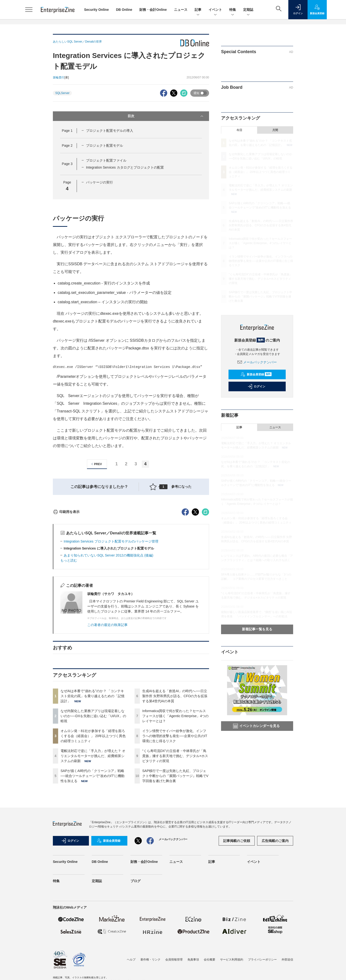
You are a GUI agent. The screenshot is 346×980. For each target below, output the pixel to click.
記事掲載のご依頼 (237, 927)
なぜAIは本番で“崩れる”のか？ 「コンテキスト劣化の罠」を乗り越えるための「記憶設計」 (93, 783)
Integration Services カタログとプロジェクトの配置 (125, 167)
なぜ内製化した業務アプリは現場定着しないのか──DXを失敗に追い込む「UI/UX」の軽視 (93, 803)
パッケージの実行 (99, 182)
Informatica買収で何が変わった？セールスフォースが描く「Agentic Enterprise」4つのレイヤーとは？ (175, 803)
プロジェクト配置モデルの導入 (110, 131)
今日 (239, 130)
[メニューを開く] (29, 10)
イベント (215, 10)
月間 (275, 130)
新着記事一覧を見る (257, 629)
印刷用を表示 (66, 598)
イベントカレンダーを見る (256, 726)
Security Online (96, 10)
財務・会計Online (153, 10)
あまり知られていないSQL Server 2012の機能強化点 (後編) (108, 642)
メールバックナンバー (257, 362)
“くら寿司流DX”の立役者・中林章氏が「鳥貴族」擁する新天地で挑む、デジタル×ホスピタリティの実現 (175, 842)
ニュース (181, 10)
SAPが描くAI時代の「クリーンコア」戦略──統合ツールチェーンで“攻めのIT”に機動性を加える (93, 862)
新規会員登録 (256, 374)
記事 (198, 10)
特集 (233, 10)
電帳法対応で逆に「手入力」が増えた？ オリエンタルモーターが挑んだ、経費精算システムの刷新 (93, 842)
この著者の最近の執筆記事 (107, 711)
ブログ (136, 967)
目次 (166, 116)
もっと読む (69, 647)
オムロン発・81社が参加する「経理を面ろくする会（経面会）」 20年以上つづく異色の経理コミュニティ (93, 822)
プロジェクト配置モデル (105, 145)
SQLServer (62, 93)
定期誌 (248, 10)
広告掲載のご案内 (275, 927)
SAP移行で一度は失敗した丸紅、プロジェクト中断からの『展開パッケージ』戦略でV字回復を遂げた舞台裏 (175, 862)
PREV (96, 464)
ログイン (256, 386)
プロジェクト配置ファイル (106, 160)
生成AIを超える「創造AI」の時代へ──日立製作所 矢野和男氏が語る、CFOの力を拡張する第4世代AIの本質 (175, 783)
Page (67, 131)
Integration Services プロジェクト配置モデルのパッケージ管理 (111, 628)
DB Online (124, 10)
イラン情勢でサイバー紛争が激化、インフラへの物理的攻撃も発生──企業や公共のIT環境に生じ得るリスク (175, 822)
